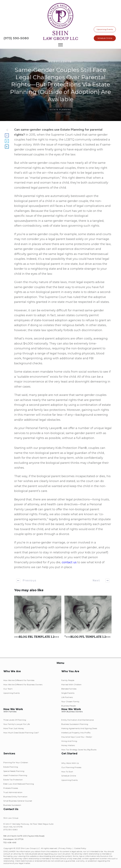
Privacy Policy (65, 848)
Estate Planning (60, 110)
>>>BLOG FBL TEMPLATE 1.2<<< (38, 619)
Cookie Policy (80, 848)
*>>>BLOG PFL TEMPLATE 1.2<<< (88, 619)
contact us (69, 562)
